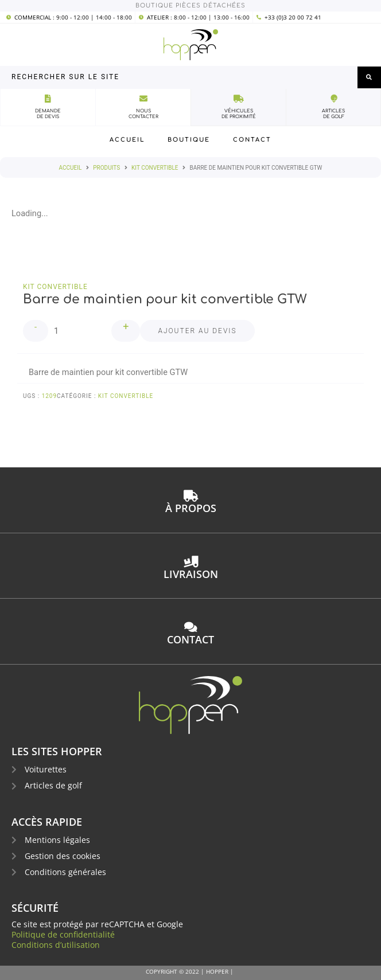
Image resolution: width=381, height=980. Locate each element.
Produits (106, 168)
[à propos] (190, 496)
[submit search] (369, 77)
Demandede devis (48, 114)
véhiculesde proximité (239, 114)
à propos (191, 508)
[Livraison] (190, 562)
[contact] (190, 627)
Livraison (191, 574)
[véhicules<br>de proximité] (239, 99)
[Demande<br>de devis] (48, 99)
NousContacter (143, 114)
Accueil (71, 168)
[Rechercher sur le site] (179, 77)
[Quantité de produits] (80, 331)
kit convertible (155, 168)
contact (190, 639)
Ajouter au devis (197, 331)
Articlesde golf (333, 114)
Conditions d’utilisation (56, 945)
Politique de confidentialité (63, 934)
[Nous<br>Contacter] (143, 99)
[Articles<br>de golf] (333, 99)
